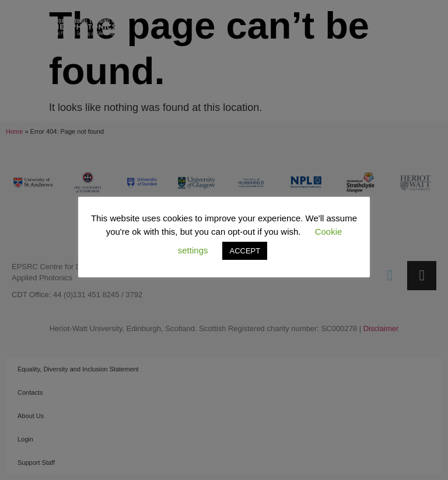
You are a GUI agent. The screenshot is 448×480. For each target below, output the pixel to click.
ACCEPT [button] (245, 251)
